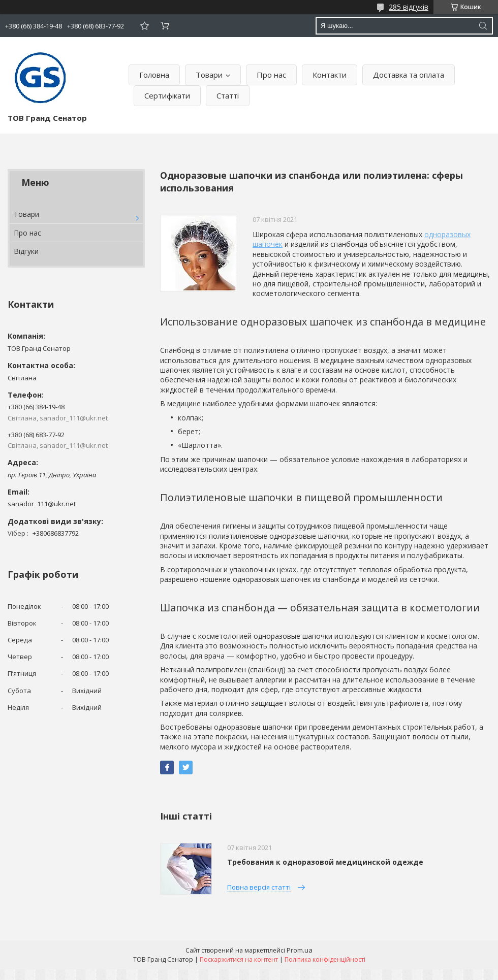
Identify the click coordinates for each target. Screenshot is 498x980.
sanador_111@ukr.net (42, 504)
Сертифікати (167, 95)
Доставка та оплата (409, 75)
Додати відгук (144, 26)
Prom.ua (300, 950)
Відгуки (26, 251)
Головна (154, 75)
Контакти (330, 75)
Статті (228, 95)
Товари (209, 75)
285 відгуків (409, 7)
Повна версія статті (259, 887)
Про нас (271, 75)
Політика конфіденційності (325, 959)
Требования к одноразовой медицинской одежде (325, 862)
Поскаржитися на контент (239, 959)
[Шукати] (483, 26)
